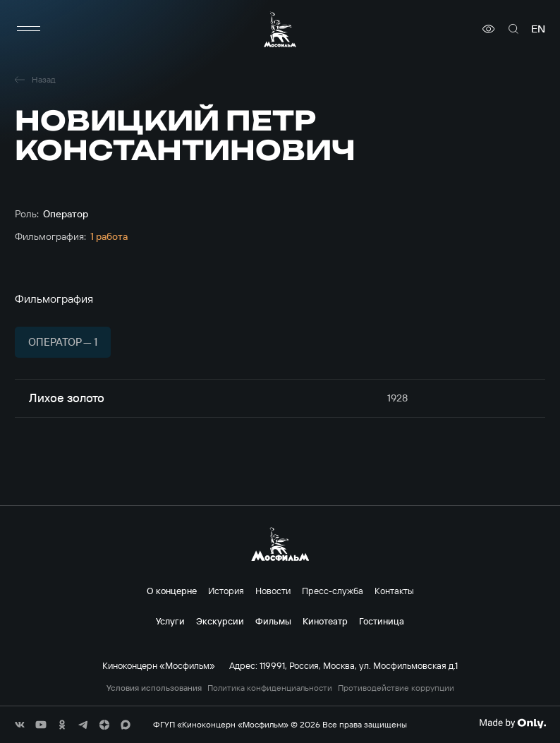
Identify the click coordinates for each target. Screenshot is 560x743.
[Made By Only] (512, 723)
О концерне (172, 591)
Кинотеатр (325, 621)
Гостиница (382, 621)
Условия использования (154, 688)
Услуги (170, 621)
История (226, 591)
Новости (273, 591)
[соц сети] (20, 725)
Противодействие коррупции (396, 688)
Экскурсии (220, 621)
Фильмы (273, 621)
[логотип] (280, 29)
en (538, 29)
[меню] (29, 29)
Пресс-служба (333, 591)
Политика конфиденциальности (270, 688)
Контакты (394, 591)
